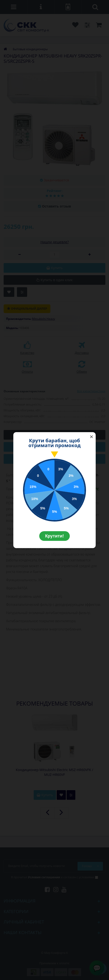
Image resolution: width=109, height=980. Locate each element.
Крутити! (54, 536)
